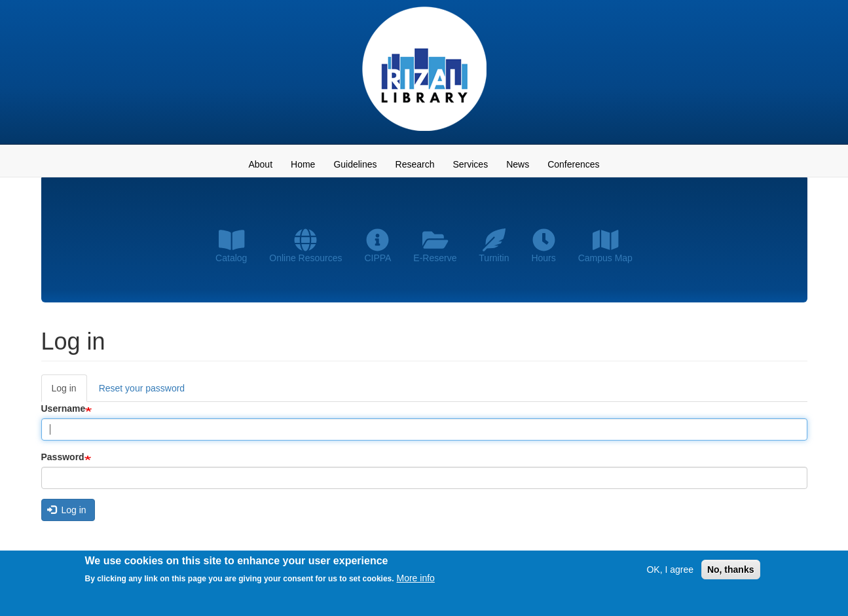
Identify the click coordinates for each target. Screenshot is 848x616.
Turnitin (494, 246)
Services (470, 164)
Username (64, 408)
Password (63, 457)
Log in (69, 392)
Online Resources (305, 246)
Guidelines (355, 164)
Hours (543, 246)
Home (303, 164)
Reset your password (142, 388)
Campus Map (605, 246)
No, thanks (731, 571)
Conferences (573, 164)
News (518, 164)
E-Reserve (435, 246)
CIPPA (378, 246)
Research (415, 164)
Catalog (231, 246)
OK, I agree (670, 571)
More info (416, 581)
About (260, 164)
